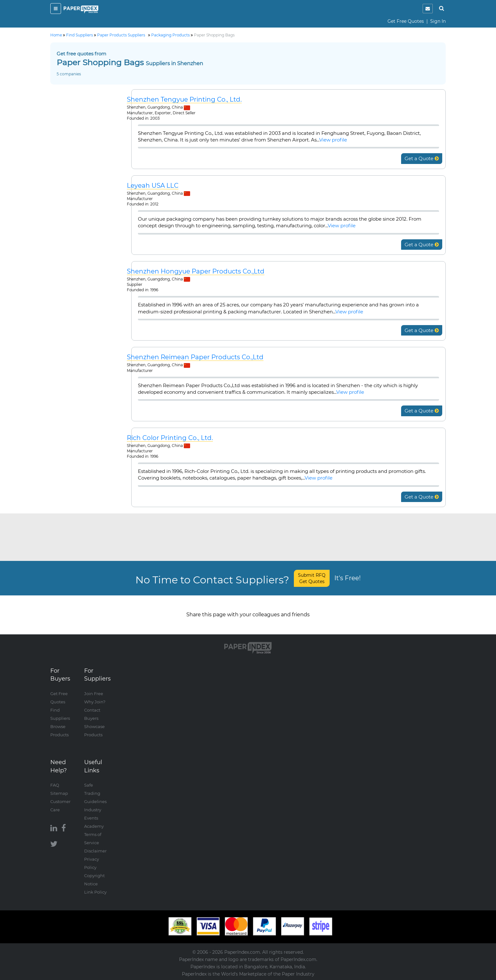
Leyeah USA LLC (153, 186)
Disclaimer (95, 851)
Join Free (94, 694)
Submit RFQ (312, 578)
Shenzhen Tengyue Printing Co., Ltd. (184, 100)
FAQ (55, 785)
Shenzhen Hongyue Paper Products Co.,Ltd (196, 271)
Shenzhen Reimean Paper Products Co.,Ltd (195, 357)
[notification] (428, 9)
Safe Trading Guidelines (95, 793)
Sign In (438, 21)
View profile (333, 140)
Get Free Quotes (406, 21)
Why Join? (95, 702)
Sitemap (59, 793)
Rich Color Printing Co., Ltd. (170, 438)
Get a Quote (422, 158)
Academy (94, 826)
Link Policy (95, 892)
